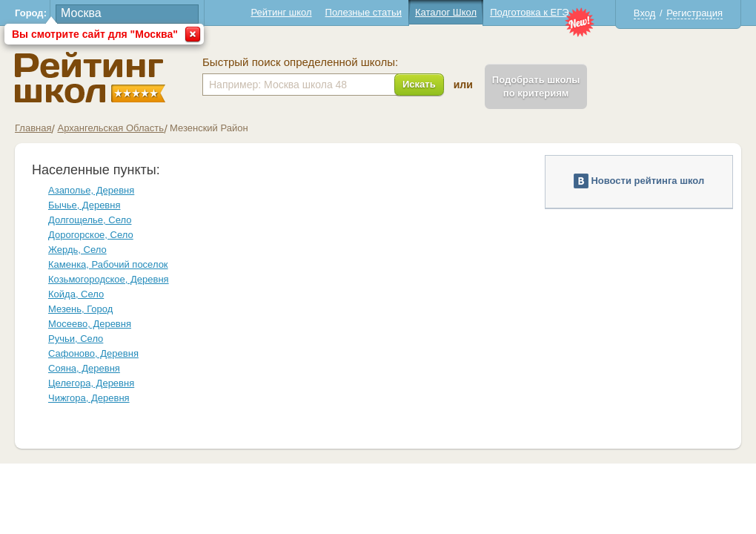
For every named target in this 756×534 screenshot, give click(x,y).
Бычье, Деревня (84, 205)
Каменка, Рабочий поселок (108, 264)
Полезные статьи (364, 12)
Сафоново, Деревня (93, 353)
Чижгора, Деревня (89, 398)
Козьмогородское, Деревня (109, 279)
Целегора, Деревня (91, 383)
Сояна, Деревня (84, 368)
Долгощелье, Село (90, 220)
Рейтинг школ (281, 12)
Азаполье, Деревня (91, 190)
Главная (33, 128)
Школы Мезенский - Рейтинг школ (90, 78)
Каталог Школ (446, 12)
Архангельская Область (110, 128)
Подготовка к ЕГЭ (529, 12)
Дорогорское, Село (91, 235)
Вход (644, 13)
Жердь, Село (77, 250)
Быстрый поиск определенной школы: (300, 62)
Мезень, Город (80, 309)
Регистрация (694, 13)
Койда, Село (76, 294)
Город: (31, 13)
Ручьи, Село (76, 339)
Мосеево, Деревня (90, 324)
